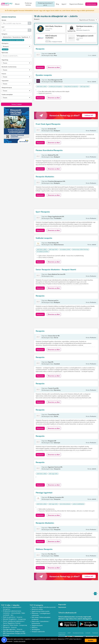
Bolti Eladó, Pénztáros (54, 26)
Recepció (5, 49)
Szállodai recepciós (44, 238)
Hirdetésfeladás (91, 4)
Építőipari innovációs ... (85, 26)
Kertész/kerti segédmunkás (12, 608)
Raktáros (35, 627)
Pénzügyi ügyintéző (44, 493)
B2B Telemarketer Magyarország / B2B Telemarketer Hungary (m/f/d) (15, 633)
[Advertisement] (17, 155)
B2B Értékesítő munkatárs (51, 37)
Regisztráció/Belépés (76, 4)
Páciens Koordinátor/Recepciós (49, 150)
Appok (64, 4)
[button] (4, 640)
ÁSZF (69, 633)
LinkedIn (88, 633)
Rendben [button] (91, 640)
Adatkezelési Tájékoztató (62, 634)
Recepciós (40, 49)
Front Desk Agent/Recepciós (48, 124)
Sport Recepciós (43, 212)
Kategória (4, 34)
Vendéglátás (36, 629)
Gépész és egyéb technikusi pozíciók (44, 607)
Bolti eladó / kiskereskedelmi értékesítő (41, 618)
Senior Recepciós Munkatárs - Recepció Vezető (56, 269)
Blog (57, 4)
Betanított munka (37, 609)
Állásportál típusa (7, 88)
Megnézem (40, 67)
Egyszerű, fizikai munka (15, 625)
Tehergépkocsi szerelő (85, 36)
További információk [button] (19, 641)
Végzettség (5, 60)
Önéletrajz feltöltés (28, 4)
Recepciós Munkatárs (45, 177)
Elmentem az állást (54, 67)
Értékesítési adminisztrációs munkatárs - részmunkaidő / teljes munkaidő (14, 613)
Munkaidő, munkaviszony (9, 67)
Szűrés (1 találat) (17, 104)
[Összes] (17, 37)
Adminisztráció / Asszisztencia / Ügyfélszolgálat (13, 40)
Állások (17, 4)
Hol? (3, 27)
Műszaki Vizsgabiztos (14, 619)
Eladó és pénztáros (13, 617)
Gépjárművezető (37, 625)
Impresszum (62, 607)
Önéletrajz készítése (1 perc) (45, 4)
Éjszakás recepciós (44, 75)
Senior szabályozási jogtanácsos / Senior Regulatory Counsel (14, 622)
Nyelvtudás (5, 53)
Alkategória (5, 43)
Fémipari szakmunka (38, 632)
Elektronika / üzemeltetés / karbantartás (40, 622)
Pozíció (4, 74)
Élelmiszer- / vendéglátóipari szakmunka (41, 614)
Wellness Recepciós (44, 549)
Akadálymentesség (78, 633)
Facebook (95, 633)
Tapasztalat (5, 81)
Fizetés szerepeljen (7, 94)
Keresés (4, 20)
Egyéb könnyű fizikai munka (41, 611)
